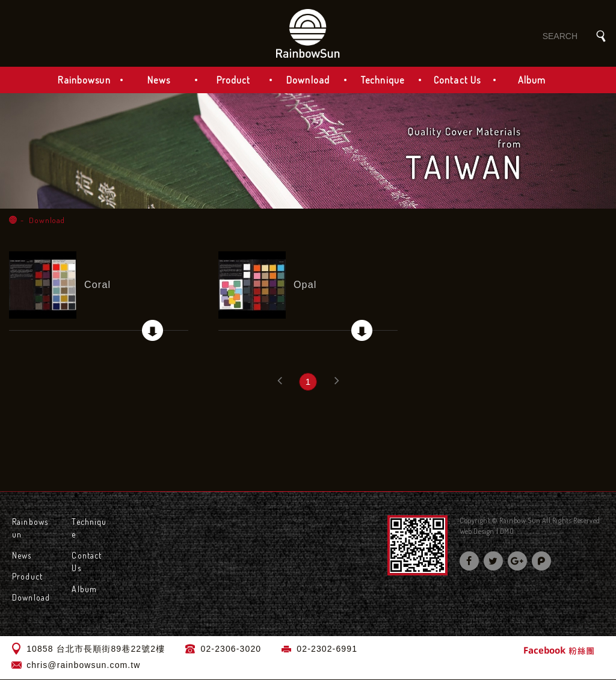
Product (234, 81)
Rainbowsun (84, 81)
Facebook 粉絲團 (559, 650)
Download (308, 81)
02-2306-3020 (231, 649)
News (159, 81)
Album (532, 81)
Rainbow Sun (308, 34)
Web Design (477, 532)
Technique (383, 81)
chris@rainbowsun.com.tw (83, 666)
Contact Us (457, 81)
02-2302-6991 (327, 649)
